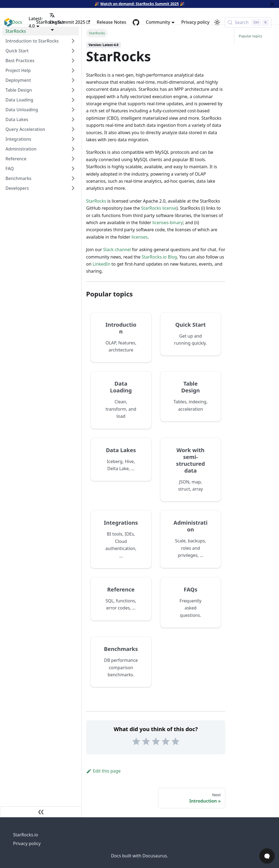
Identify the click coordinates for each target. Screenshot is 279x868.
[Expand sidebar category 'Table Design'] (73, 90)
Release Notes (111, 22)
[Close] (272, 4)
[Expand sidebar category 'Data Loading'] (73, 100)
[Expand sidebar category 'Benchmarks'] (73, 178)
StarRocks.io (26, 835)
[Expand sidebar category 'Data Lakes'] (73, 119)
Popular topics (250, 36)
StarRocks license (159, 208)
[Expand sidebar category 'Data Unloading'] (73, 110)
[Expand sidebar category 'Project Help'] (73, 70)
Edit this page (103, 771)
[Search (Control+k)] (248, 22)
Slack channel (117, 250)
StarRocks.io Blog (159, 257)
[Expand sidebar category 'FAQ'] (73, 169)
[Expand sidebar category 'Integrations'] (73, 139)
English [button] (57, 19)
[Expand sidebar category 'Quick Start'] (73, 51)
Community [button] (158, 22)
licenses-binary (168, 223)
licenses (139, 237)
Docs (17, 22)
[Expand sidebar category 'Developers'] (73, 188)
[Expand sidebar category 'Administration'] (73, 149)
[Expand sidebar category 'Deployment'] (73, 80)
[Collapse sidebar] (41, 812)
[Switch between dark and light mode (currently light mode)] (217, 22)
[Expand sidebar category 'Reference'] (73, 159)
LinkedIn (101, 264)
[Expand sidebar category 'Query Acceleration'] (73, 129)
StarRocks (96, 201)
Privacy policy (195, 22)
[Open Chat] (267, 856)
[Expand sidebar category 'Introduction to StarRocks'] (73, 41)
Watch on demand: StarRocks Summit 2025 (139, 4)
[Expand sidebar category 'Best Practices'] (73, 61)
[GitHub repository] (136, 22)
